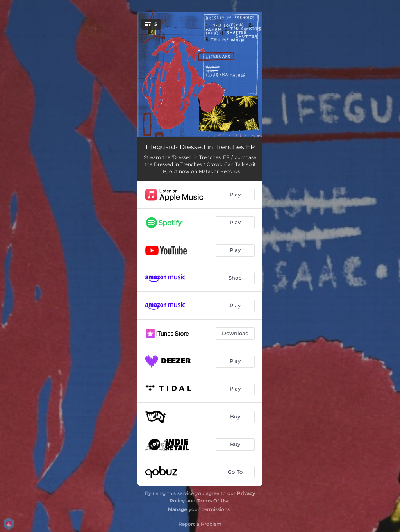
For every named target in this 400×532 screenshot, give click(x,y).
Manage (178, 509)
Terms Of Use (213, 501)
